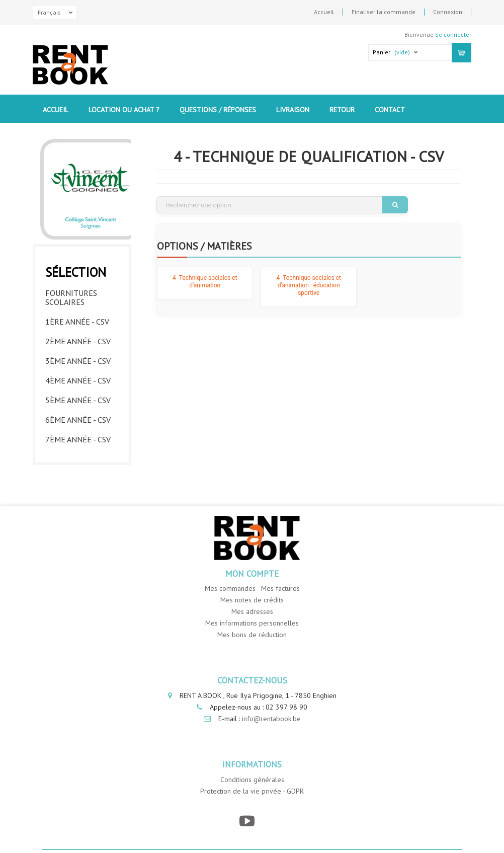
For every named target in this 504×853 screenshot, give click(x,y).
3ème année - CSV (78, 361)
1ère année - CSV (77, 322)
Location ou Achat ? (124, 110)
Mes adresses (252, 611)
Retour (342, 110)
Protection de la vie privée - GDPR (252, 791)
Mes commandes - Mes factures (252, 588)
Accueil (324, 12)
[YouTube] (247, 821)
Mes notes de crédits (252, 600)
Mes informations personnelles (252, 623)
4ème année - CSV (78, 380)
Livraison (293, 110)
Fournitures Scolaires (71, 297)
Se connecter (453, 34)
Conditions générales (252, 780)
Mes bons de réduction (252, 635)
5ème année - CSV (78, 400)
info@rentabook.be (271, 719)
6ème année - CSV (78, 420)
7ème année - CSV (78, 439)
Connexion (448, 12)
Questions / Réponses (218, 110)
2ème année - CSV (78, 341)
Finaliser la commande (384, 12)
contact (390, 110)
